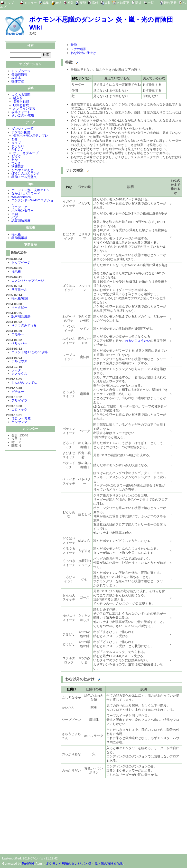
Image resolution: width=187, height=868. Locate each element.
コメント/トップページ (28, 281)
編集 (46, 3)
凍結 (58, 3)
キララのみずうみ (24, 326)
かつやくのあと (23, 170)
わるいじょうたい (138, 341)
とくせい (18, 147)
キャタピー (19, 308)
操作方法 (18, 82)
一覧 (151, 3)
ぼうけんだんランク (26, 174)
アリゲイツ (19, 401)
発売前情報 (19, 75)
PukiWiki (28, 863)
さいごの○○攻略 (23, 116)
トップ (9, 3)
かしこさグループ (26, 153)
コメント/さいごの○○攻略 (30, 353)
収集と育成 (21, 106)
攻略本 (16, 78)
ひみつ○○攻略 (21, 419)
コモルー (18, 335)
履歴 (83, 3)
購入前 (18, 98)
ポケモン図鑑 (21, 133)
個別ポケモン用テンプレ (31, 136)
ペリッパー (19, 344)
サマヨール (19, 290)
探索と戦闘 (21, 102)
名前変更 (123, 3)
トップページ (21, 71)
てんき (16, 164)
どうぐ (16, 157)
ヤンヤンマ (19, 422)
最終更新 (170, 3)
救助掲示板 (19, 238)
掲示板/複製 (20, 299)
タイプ (16, 143)
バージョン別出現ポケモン (30, 191)
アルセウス (19, 362)
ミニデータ (19, 208)
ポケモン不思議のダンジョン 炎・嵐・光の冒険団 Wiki (85, 863)
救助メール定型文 (24, 177)
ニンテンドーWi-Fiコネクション (33, 202)
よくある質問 (21, 95)
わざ (15, 139)
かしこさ (18, 150)
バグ (15, 218)
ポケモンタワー (23, 211)
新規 (138, 3)
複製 (107, 3)
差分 (70, 3)
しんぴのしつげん (24, 383)
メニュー (30, 3)
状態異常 (18, 167)
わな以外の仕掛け (83, 53)
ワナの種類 (79, 49)
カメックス (19, 374)
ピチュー (18, 392)
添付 (95, 3)
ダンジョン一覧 (23, 129)
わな (15, 160)
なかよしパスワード (26, 194)
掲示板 (16, 235)
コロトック (19, 410)
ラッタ (16, 371)
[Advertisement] (102, 815)
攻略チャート (21, 112)
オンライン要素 (24, 109)
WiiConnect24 (21, 197)
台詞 (15, 214)
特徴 (74, 45)
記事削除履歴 (21, 221)
